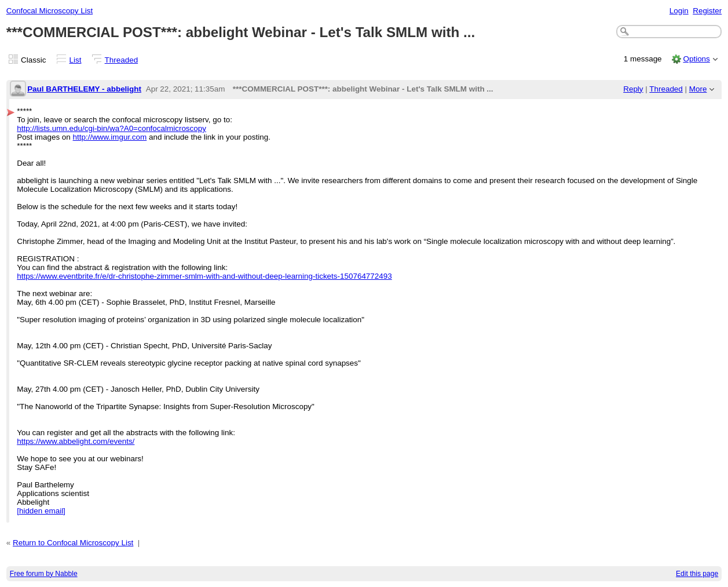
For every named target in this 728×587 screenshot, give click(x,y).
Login (679, 11)
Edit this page (697, 574)
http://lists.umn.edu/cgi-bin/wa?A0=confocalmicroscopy (111, 128)
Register (707, 11)
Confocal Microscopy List (50, 11)
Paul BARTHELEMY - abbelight (84, 89)
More (698, 89)
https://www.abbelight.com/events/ (76, 441)
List (76, 60)
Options (696, 59)
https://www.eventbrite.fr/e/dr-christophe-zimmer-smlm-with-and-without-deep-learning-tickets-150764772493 (204, 276)
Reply (633, 89)
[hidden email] (41, 511)
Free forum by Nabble (44, 574)
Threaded (122, 60)
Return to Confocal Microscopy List (73, 543)
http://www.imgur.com (110, 137)
